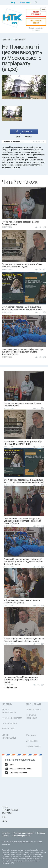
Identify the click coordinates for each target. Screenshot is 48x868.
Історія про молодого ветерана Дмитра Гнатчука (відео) (21, 223)
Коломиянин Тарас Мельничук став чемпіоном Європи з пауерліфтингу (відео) (21, 680)
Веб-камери (32, 741)
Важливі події (9, 729)
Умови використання (21, 836)
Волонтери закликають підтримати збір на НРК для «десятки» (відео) (22, 266)
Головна (6, 40)
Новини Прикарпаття (12, 718)
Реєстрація (25, 3)
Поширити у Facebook (24, 132)
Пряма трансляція (36, 13)
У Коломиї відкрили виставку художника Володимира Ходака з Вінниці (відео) (24, 640)
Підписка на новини (16, 773)
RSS (9, 765)
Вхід (13, 3)
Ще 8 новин (10, 687)
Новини (7, 704)
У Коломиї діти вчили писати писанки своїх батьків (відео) (22, 601)
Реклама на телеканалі (24, 833)
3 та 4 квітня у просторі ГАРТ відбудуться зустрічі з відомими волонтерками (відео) (22, 308)
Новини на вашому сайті (18, 769)
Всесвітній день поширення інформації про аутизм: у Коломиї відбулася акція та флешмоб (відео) (23, 352)
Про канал (33, 704)
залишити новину (36, 22)
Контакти (6, 833)
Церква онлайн (33, 746)
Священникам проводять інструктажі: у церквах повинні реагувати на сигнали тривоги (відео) (23, 521)
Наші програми (9, 737)
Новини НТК (19, 40)
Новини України (10, 723)
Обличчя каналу (33, 710)
